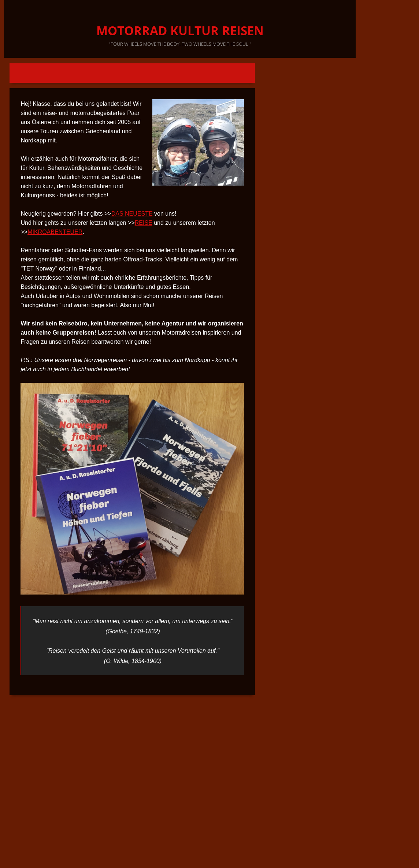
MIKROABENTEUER (55, 232)
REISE (144, 223)
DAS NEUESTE (132, 214)
